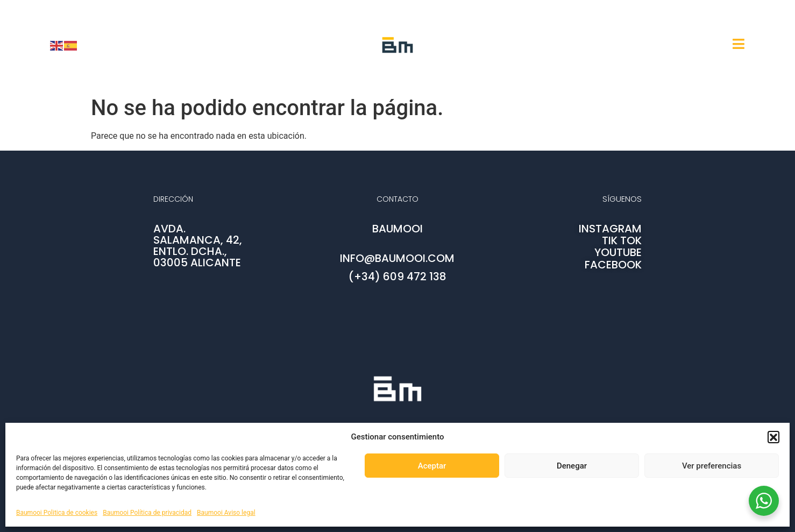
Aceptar (432, 466)
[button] (773, 437)
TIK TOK (622, 240)
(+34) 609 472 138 (397, 276)
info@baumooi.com (397, 258)
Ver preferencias (712, 466)
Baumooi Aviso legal (226, 513)
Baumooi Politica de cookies (57, 513)
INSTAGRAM (610, 229)
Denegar (572, 466)
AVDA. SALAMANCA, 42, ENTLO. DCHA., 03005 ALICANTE (198, 246)
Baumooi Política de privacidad (147, 513)
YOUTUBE (618, 252)
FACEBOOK (613, 265)
